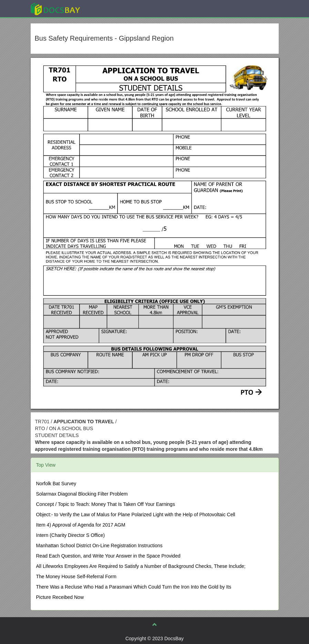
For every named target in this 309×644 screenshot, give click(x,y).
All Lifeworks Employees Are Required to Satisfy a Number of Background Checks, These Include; (141, 566)
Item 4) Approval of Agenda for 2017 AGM (81, 525)
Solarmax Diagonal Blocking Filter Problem (82, 494)
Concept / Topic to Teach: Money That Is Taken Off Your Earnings (106, 504)
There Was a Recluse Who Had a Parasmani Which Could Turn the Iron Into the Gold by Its (134, 587)
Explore (107, 8)
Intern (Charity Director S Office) (71, 535)
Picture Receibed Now (60, 597)
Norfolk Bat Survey (56, 484)
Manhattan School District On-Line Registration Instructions (99, 546)
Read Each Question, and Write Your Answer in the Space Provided (108, 556)
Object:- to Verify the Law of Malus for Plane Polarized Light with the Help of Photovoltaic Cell (136, 515)
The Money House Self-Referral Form (76, 577)
